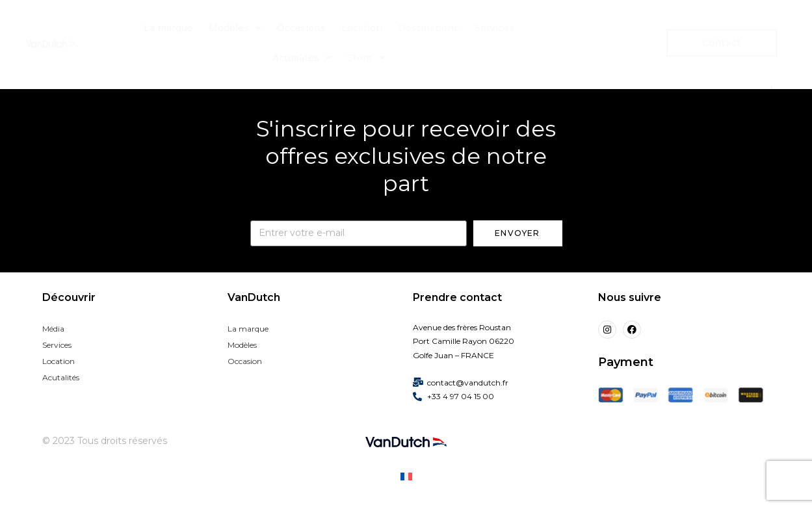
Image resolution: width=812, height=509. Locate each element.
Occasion (245, 361)
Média (53, 329)
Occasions (301, 28)
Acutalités (61, 377)
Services (494, 28)
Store (366, 58)
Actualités (302, 58)
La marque (168, 28)
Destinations (428, 28)
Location (362, 28)
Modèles (235, 28)
